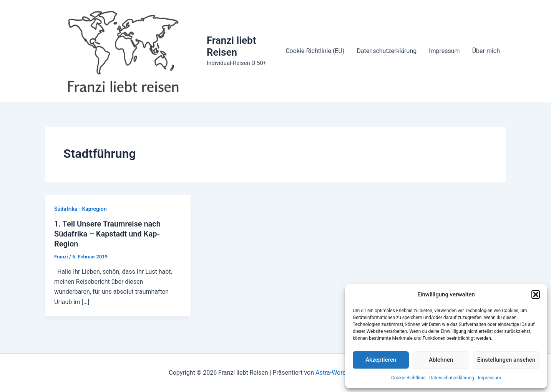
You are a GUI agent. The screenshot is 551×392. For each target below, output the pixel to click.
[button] (536, 294)
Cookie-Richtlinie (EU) (315, 51)
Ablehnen (441, 360)
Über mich (486, 51)
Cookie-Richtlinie (408, 378)
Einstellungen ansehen (506, 360)
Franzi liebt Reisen (232, 46)
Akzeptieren (381, 360)
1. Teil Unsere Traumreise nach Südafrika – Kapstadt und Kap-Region (107, 234)
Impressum (490, 378)
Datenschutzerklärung (452, 378)
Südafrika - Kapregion (80, 209)
